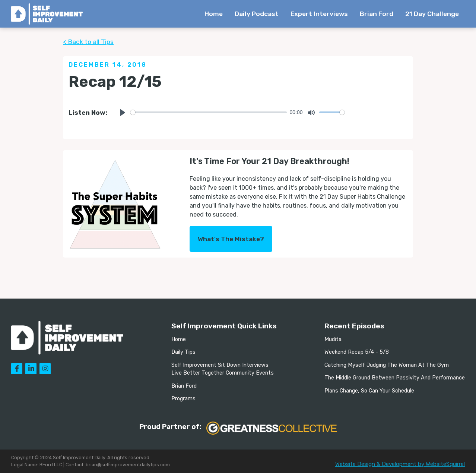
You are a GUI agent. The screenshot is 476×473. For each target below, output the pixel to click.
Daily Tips (183, 352)
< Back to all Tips (88, 42)
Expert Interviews (319, 14)
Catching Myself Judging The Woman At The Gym (387, 365)
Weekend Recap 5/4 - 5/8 (357, 352)
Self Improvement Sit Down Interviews (220, 365)
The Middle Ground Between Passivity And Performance (395, 378)
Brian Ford (377, 14)
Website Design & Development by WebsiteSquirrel (400, 464)
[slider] (209, 112)
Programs (183, 399)
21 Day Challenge (432, 14)
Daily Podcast (257, 14)
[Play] (123, 113)
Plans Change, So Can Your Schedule (369, 391)
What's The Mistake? (231, 239)
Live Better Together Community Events (223, 373)
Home (214, 14)
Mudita (333, 339)
